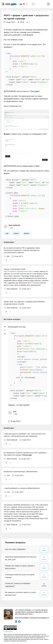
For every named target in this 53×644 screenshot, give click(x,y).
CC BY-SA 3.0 (8, 632)
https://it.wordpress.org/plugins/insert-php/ (18, 271)
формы (27, 233)
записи (16, 233)
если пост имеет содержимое (15, 549)
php (7, 233)
